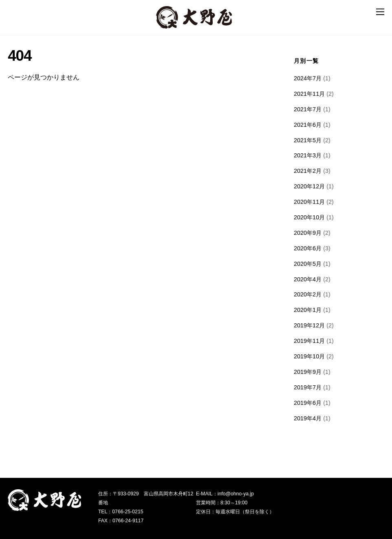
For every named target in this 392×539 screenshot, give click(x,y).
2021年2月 (308, 171)
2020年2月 (308, 294)
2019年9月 (308, 372)
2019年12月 (309, 325)
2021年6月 (308, 125)
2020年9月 (308, 233)
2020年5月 (308, 264)
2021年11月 (309, 94)
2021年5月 (308, 140)
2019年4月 (308, 418)
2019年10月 (309, 356)
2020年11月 (309, 202)
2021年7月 (308, 109)
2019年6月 (308, 403)
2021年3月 (308, 155)
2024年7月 (308, 78)
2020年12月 (309, 186)
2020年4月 (308, 279)
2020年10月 (309, 217)
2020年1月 (308, 310)
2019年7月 (308, 387)
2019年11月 (309, 341)
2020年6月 (308, 248)
